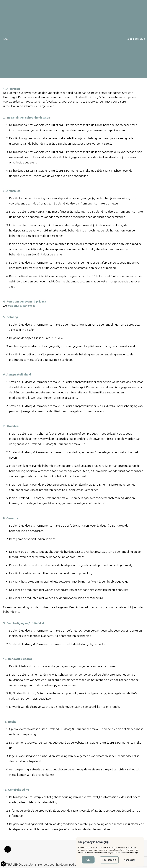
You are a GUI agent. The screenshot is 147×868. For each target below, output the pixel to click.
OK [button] (88, 860)
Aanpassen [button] (130, 860)
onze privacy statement (21, 306)
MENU (6, 39)
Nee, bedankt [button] (109, 860)
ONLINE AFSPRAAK (136, 39)
